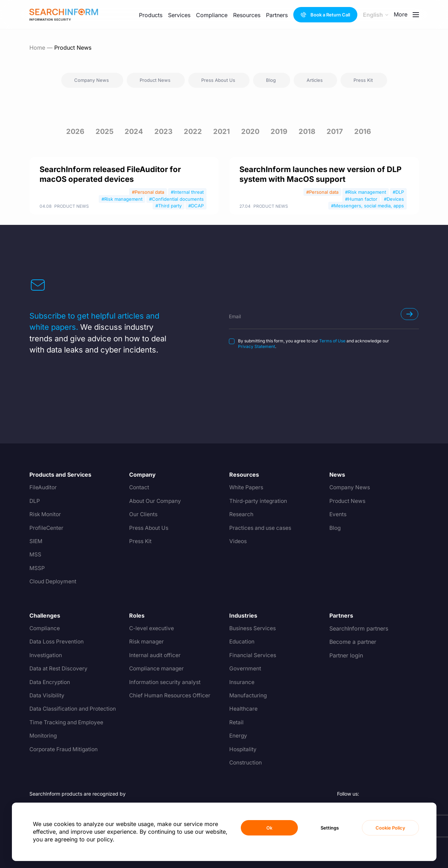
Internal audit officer (156, 655)
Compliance (212, 15)
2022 (193, 131)
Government (245, 669)
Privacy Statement (257, 346)
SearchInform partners (359, 628)
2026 (75, 131)
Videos (238, 541)
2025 (104, 131)
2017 (335, 131)
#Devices (394, 199)
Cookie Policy (390, 828)
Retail (236, 723)
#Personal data (148, 192)
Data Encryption (51, 682)
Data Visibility (47, 696)
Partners (277, 15)
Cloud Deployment (54, 582)
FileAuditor (43, 488)
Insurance (242, 682)
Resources (247, 15)
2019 (279, 131)
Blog (335, 528)
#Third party (169, 206)
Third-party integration (259, 501)
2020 (250, 131)
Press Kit (141, 541)
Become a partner (353, 642)
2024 (134, 131)
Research (241, 514)
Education (242, 642)
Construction (246, 763)
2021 (222, 131)
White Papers (247, 488)
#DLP (398, 192)
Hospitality (243, 749)
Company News (350, 488)
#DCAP (196, 206)
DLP (35, 501)
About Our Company (156, 501)
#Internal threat (187, 192)
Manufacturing (248, 696)
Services (179, 15)
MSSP (37, 568)
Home (37, 48)
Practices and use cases (261, 528)
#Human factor (361, 199)
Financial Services (253, 655)
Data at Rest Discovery (59, 669)
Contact (139, 488)
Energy (239, 736)
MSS (35, 555)
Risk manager (147, 642)
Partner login (346, 655)
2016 (363, 131)
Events (338, 514)
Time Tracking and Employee (68, 723)
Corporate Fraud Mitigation (65, 749)
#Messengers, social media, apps (367, 206)
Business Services (253, 628)
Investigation (46, 655)
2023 (163, 131)
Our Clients (144, 514)
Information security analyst (166, 682)
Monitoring (44, 736)
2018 (307, 131)
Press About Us (149, 528)
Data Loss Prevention (57, 642)
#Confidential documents (176, 199)
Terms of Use (332, 341)
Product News (72, 206)
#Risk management (122, 199)
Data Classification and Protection (74, 709)
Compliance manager (157, 669)
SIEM (36, 541)
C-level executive (152, 628)
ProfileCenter (47, 528)
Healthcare (243, 709)
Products (151, 15)
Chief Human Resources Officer (171, 696)
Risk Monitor (46, 514)
